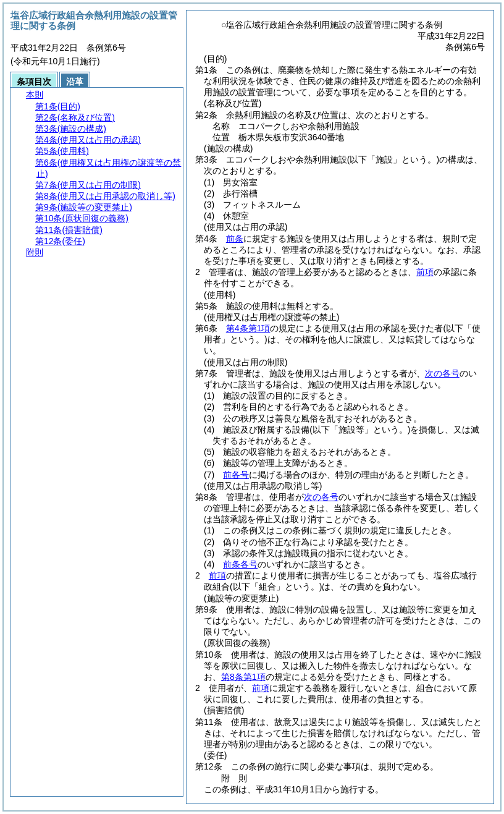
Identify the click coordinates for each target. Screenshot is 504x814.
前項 (425, 272)
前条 (235, 239)
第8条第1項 (243, 677)
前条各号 (240, 564)
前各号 (236, 475)
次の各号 (442, 373)
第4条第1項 (248, 328)
